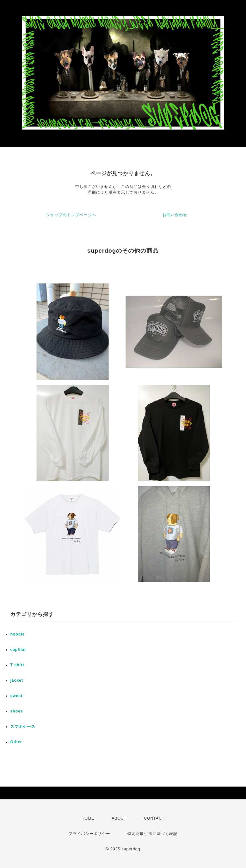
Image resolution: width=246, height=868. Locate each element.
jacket (17, 680)
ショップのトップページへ (71, 215)
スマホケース (23, 727)
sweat (16, 696)
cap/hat (18, 650)
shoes (17, 711)
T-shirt (17, 665)
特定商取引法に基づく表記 (152, 834)
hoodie (17, 634)
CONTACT (154, 818)
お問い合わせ (175, 215)
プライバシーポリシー (89, 834)
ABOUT (119, 818)
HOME (88, 818)
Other (16, 742)
